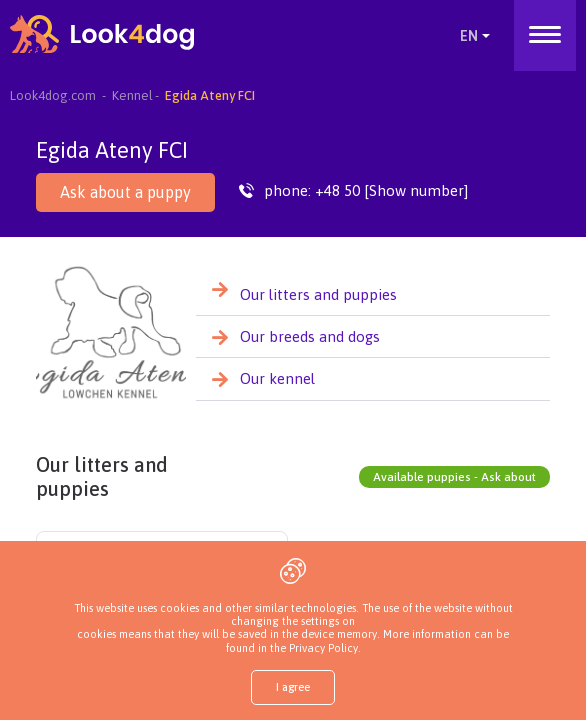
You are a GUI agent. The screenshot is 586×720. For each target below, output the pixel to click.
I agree (293, 687)
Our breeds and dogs (310, 336)
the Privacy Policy (312, 648)
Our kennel (277, 378)
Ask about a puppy (125, 192)
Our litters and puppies (318, 294)
